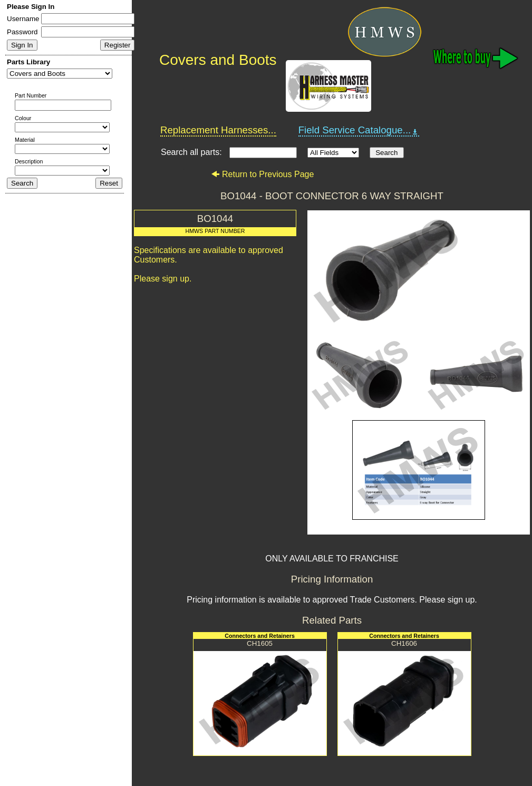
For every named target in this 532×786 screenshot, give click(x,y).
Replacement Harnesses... (218, 130)
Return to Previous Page (262, 174)
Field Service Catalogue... (359, 130)
